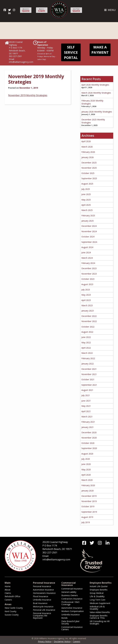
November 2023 (89, 274)
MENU (110, 10)
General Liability (69, 592)
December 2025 (89, 163)
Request (26, 10)
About (8, 590)
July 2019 (86, 522)
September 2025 (89, 178)
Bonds (64, 618)
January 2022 (88, 364)
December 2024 (89, 226)
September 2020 (89, 448)
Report (42, 10)
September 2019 (89, 512)
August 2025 (87, 184)
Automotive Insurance (43, 590)
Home (8, 586)
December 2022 (89, 316)
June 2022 (86, 337)
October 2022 (88, 327)
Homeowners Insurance (44, 593)
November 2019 (89, 501)
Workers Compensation (73, 611)
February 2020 (88, 485)
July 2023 (86, 290)
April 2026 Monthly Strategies (95, 85)
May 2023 (86, 295)
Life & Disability (97, 596)
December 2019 (89, 496)
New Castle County (14, 608)
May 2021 (86, 406)
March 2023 (87, 305)
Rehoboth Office (12, 596)
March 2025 (87, 210)
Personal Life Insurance (44, 610)
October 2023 (88, 279)
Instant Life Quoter (99, 586)
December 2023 (89, 268)
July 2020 (86, 459)
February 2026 (88, 152)
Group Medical (97, 593)
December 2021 (89, 369)
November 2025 (89, 168)
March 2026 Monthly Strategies (96, 93)
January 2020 (88, 491)
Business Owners (70, 595)
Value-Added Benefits (100, 612)
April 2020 (86, 475)
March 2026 (87, 147)
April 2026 (86, 141)
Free (76, 10)
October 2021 (88, 379)
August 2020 (87, 454)
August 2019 (87, 517)
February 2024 (88, 263)
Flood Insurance (41, 596)
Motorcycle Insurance (43, 607)
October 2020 (88, 443)
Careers (8, 600)
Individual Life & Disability (97, 608)
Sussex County (12, 615)
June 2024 (86, 252)
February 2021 (88, 422)
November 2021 (89, 374)
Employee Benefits (99, 590)
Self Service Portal (71, 52)
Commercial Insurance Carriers (72, 628)
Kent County (11, 611)
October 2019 (88, 506)
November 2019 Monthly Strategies (36, 79)
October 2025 (88, 173)
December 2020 (89, 432)
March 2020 (87, 480)
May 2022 (86, 343)
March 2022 (87, 353)
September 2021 (89, 385)
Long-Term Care (98, 600)
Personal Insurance (42, 586)
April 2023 (86, 300)
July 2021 (86, 395)
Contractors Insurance (72, 599)
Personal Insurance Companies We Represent (42, 616)
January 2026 (88, 157)
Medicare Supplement (100, 603)
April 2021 (86, 411)
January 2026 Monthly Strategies (97, 112)
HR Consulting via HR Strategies (100, 622)
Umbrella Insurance (42, 600)
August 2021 (87, 390)
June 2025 (86, 194)
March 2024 (87, 258)
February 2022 (88, 358)
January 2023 (88, 311)
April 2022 (86, 348)
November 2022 (89, 321)
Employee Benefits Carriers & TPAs (99, 617)
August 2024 (87, 247)
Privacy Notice (45, 641)
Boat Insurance (40, 603)
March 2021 (87, 417)
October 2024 (88, 237)
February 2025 (88, 216)
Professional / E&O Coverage (70, 603)
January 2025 (88, 221)
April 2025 (86, 205)
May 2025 (86, 200)
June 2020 (86, 464)
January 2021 (88, 427)
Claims (8, 593)
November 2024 (89, 231)
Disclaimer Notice (62, 641)
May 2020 (86, 470)
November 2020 (89, 438)
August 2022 (87, 332)
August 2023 (87, 284)
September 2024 (89, 242)
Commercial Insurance (72, 589)
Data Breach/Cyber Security (70, 622)
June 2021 (86, 401)
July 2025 (86, 189)
